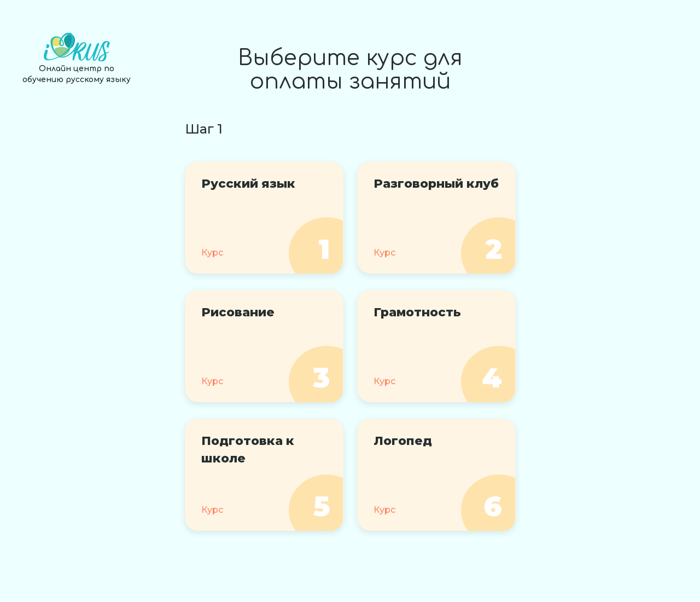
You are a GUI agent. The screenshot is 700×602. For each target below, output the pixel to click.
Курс (212, 253)
